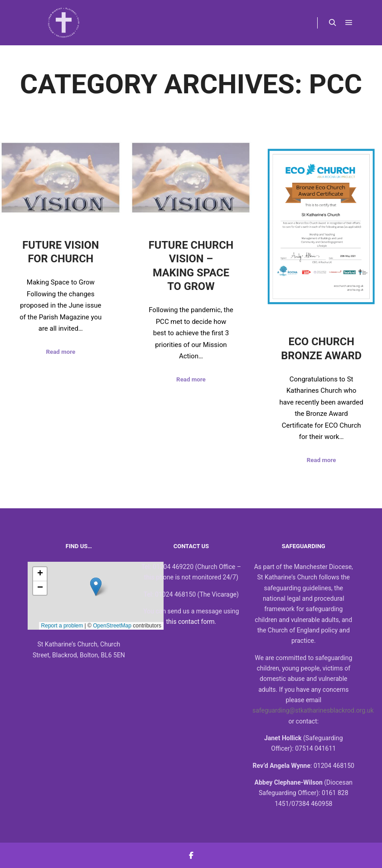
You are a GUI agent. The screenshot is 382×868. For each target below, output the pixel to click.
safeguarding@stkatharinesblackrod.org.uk (313, 710)
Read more (60, 352)
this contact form (191, 622)
